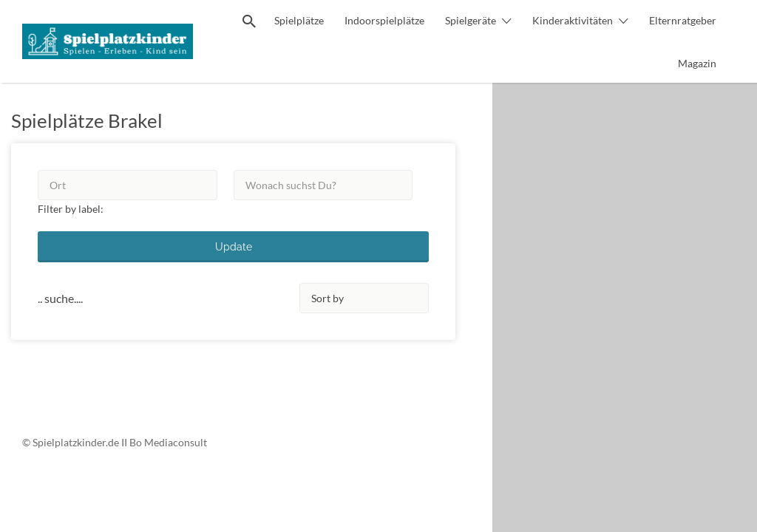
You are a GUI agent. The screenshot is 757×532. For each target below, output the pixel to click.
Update (234, 247)
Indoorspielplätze (384, 20)
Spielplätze (299, 20)
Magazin (697, 63)
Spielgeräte (471, 20)
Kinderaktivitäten (573, 20)
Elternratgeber (683, 20)
